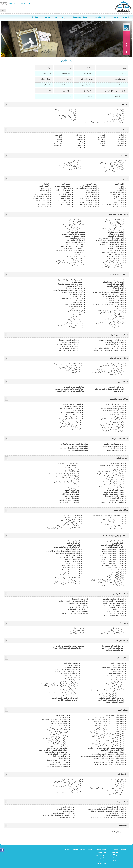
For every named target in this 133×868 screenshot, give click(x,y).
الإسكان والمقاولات (120, 79)
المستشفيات (48, 73)
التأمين (70, 79)
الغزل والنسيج (88, 91)
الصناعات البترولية (87, 79)
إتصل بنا (68, 849)
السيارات (90, 96)
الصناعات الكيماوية (87, 85)
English (10, 4)
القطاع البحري (102, 861)
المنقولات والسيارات (101, 855)
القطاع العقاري (102, 852)
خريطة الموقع (21, 4)
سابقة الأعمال (114, 855)
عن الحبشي (115, 852)
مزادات (90, 849)
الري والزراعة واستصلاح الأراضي (116, 91)
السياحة (69, 96)
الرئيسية (123, 849)
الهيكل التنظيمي (114, 861)
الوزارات (124, 68)
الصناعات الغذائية (66, 85)
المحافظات (90, 68)
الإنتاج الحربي (67, 91)
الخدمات (49, 91)
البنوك (50, 68)
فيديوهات (75, 849)
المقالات (83, 849)
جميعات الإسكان (88, 73)
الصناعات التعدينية (121, 85)
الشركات (124, 73)
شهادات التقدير (114, 858)
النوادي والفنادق (67, 73)
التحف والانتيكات (102, 864)
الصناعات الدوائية (121, 96)
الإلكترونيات (48, 85)
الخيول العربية (102, 858)
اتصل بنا (32, 4)
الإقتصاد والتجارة (46, 79)
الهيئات (69, 68)
